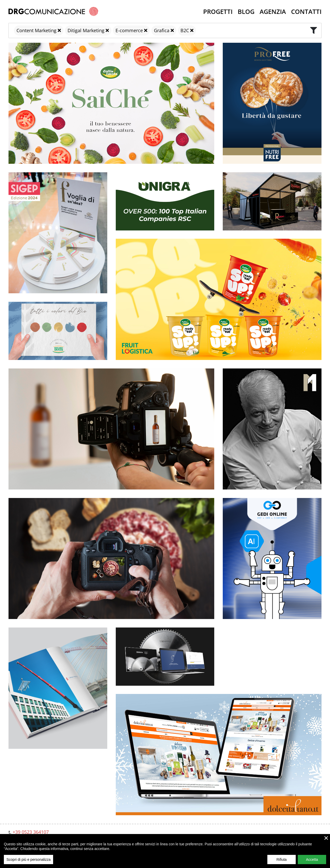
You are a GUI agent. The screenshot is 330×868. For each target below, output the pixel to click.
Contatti (306, 11)
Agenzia (273, 11)
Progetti (218, 11)
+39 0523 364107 (31, 832)
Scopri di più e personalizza (28, 860)
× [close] (326, 838)
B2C (185, 30)
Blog (246, 11)
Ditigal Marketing (86, 30)
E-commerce (129, 30)
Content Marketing (36, 30)
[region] (165, 851)
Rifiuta (282, 860)
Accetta (312, 860)
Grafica (162, 30)
